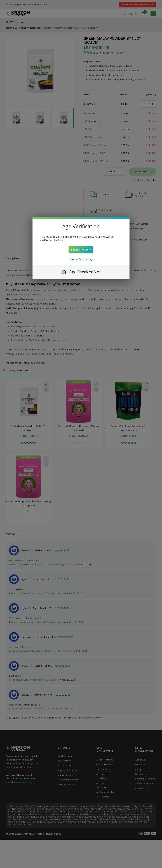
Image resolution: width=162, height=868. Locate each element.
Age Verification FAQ (81, 259)
